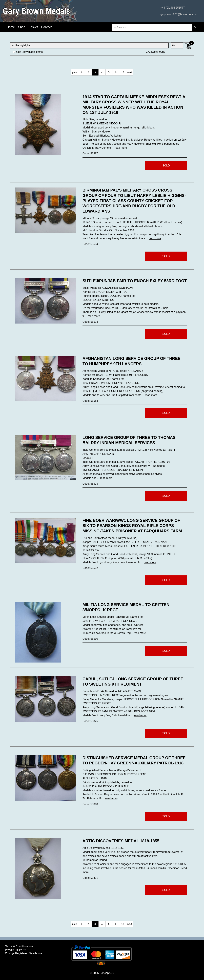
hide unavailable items (28, 52)
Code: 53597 (90, 153)
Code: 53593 (90, 322)
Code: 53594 (90, 244)
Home (11, 27)
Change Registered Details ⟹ (23, 953)
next (130, 72)
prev (74, 72)
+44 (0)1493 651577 (173, 8)
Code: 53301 (90, 878)
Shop (22, 27)
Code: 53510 (90, 639)
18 (123, 72)
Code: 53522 (90, 568)
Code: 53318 (90, 804)
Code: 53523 (90, 484)
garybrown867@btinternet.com (179, 14)
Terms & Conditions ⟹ (19, 946)
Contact (46, 27)
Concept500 (107, 973)
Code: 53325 (90, 721)
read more (121, 148)
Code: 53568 (90, 401)
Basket (33, 27)
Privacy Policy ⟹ (16, 950)
